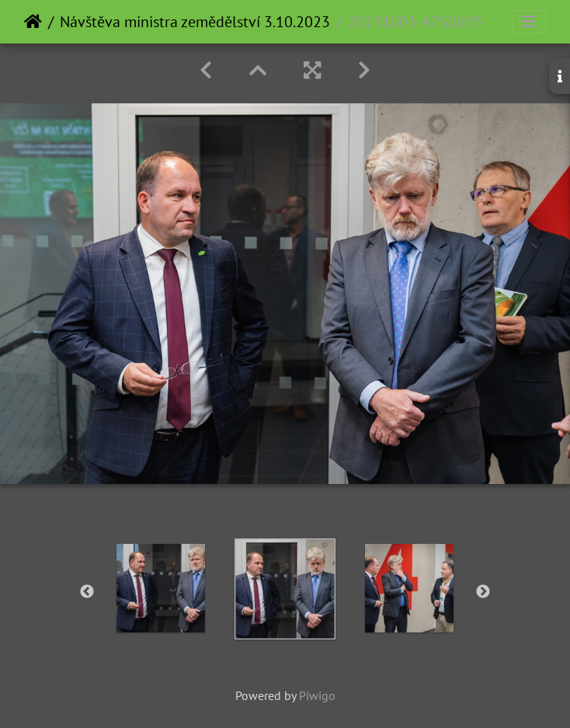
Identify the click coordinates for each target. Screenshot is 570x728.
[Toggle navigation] (529, 22)
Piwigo (317, 695)
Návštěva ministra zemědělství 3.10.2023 (195, 22)
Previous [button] (87, 592)
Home (33, 22)
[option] (161, 588)
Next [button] (483, 592)
